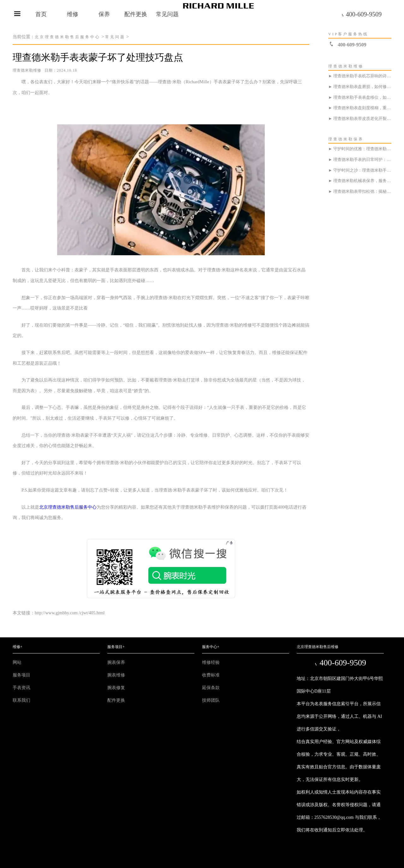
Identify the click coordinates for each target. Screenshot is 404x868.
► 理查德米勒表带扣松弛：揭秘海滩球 (360, 191)
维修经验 (211, 662)
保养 (104, 14)
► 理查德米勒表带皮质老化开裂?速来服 (360, 118)
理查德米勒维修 (27, 70)
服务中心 (211, 647)
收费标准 (211, 675)
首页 (41, 14)
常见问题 (167, 14)
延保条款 (211, 688)
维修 (73, 14)
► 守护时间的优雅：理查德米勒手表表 (360, 149)
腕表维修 (116, 675)
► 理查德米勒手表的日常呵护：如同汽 (360, 159)
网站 (17, 662)
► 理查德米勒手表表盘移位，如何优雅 (360, 97)
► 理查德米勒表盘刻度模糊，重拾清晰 (360, 108)
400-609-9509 (361, 14)
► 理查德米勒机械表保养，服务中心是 (360, 181)
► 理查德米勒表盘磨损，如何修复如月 (360, 87)
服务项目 (21, 675)
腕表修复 (116, 688)
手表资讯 (21, 688)
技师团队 (211, 700)
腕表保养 (116, 662)
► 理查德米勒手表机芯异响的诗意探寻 (360, 76)
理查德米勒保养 (346, 139)
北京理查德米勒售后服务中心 (68, 37)
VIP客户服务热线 (348, 34)
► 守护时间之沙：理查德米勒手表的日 (360, 170)
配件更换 (136, 14)
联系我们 (21, 700)
